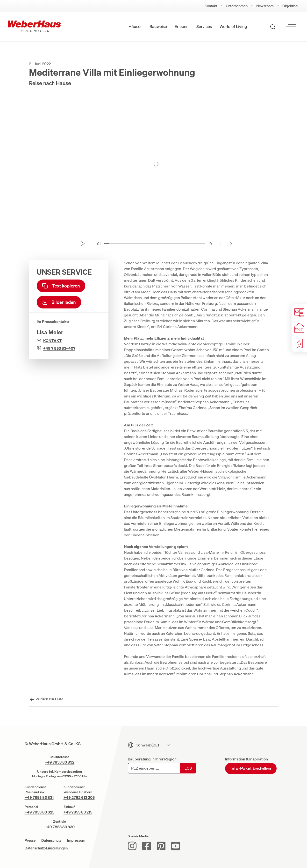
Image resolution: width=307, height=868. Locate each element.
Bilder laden (59, 302)
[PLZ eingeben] (154, 768)
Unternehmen (237, 6)
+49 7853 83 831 (39, 797)
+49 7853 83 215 (78, 812)
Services (204, 26)
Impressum (76, 840)
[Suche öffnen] (273, 27)
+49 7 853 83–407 (59, 348)
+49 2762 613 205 (79, 797)
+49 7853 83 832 (60, 762)
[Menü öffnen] (291, 27)
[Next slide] (231, 244)
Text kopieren (61, 286)
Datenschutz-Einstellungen (46, 848)
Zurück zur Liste (50, 699)
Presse (30, 840)
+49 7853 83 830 (60, 827)
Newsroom (265, 6)
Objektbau (291, 6)
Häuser (135, 26)
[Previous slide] (221, 244)
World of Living (233, 26)
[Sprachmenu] (154, 745)
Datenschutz (51, 840)
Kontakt (211, 6)
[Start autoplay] (83, 244)
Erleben (182, 26)
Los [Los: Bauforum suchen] (188, 768)
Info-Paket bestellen (251, 768)
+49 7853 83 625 (39, 812)
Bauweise (158, 26)
